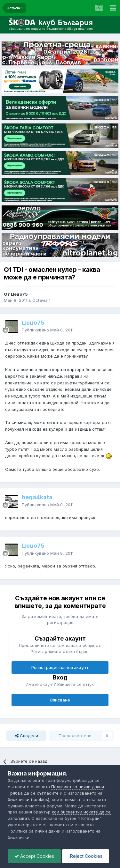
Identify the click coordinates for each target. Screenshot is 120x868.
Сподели (27, 736)
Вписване (60, 700)
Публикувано (48, 330)
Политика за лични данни (78, 787)
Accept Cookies (34, 856)
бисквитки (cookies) (28, 799)
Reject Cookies (86, 856)
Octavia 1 (41, 300)
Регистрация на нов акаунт (60, 667)
